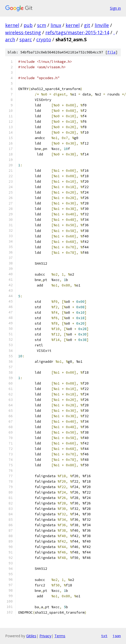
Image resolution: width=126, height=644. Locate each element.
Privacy (45, 636)
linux (56, 25)
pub (28, 25)
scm (42, 25)
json (117, 636)
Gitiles (31, 636)
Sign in (115, 8)
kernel (12, 25)
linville (102, 25)
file (111, 52)
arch (10, 39)
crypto (44, 39)
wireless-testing (23, 32)
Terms (60, 636)
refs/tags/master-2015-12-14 (77, 32)
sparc (26, 39)
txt (104, 636)
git (87, 25)
